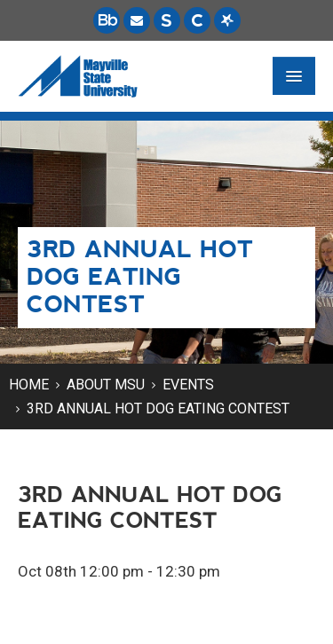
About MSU (106, 385)
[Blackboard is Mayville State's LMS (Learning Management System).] (107, 20)
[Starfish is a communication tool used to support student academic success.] (227, 20)
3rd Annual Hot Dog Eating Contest (158, 408)
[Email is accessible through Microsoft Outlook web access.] (137, 20)
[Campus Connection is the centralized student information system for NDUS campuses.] (197, 20)
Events (188, 385)
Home (29, 385)
